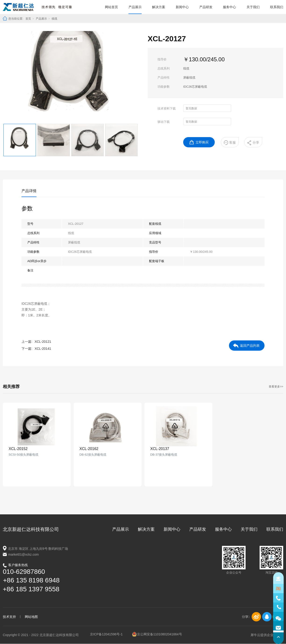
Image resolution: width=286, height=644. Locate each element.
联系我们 (277, 7)
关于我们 (253, 7)
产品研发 (206, 7)
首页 (28, 19)
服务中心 (229, 7)
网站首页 (111, 7)
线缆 (54, 19)
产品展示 (135, 7)
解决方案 (159, 7)
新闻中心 (182, 7)
